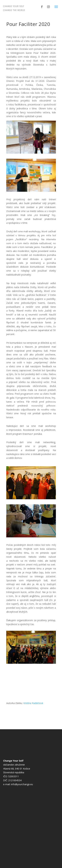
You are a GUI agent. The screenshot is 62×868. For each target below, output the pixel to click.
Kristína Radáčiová (33, 703)
